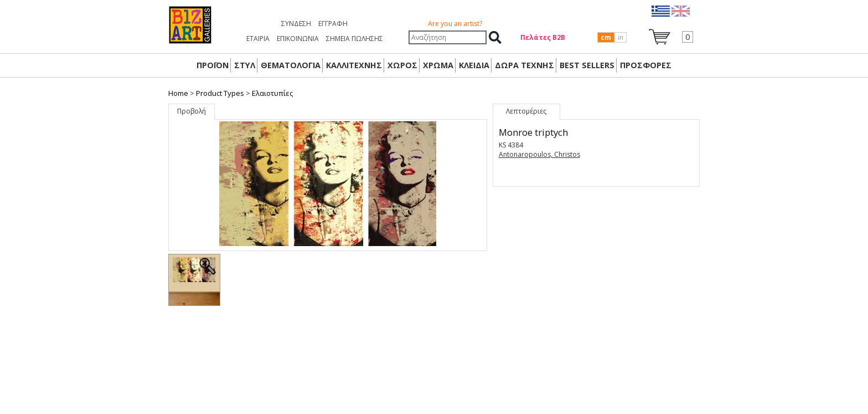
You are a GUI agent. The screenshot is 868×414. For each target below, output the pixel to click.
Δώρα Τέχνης (525, 65)
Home (178, 93)
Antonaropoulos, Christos (539, 154)
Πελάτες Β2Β (543, 37)
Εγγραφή (333, 24)
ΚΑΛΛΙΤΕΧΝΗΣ (354, 65)
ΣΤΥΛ (245, 65)
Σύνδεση (296, 24)
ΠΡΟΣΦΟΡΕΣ (646, 65)
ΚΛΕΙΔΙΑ (474, 65)
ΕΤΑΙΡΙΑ (258, 39)
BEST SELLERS (587, 65)
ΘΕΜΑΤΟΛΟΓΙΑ (291, 65)
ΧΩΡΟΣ (402, 65)
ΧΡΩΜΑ (438, 65)
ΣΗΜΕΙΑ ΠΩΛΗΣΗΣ (355, 39)
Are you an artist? (455, 24)
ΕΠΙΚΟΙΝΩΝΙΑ (298, 39)
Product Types (220, 93)
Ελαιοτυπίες (272, 93)
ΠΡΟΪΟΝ (213, 65)
